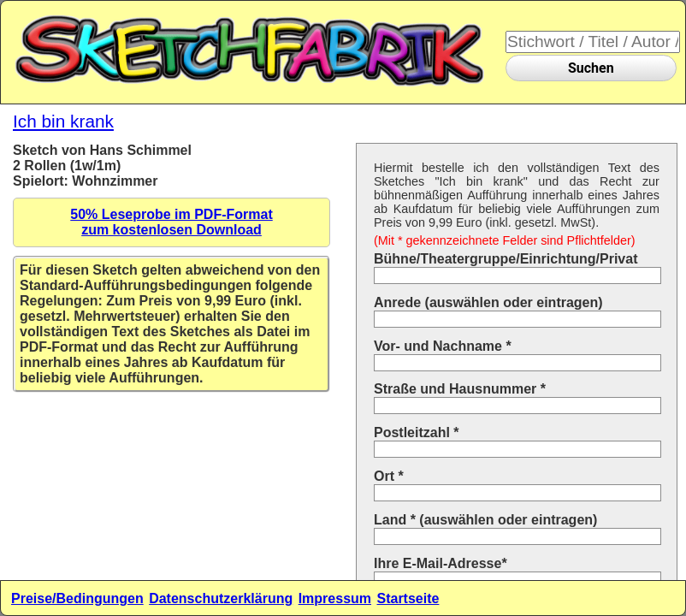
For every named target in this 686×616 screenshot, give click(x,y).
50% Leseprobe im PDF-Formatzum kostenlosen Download (171, 222)
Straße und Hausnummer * (460, 389)
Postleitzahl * (417, 432)
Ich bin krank (63, 121)
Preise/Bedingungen (77, 598)
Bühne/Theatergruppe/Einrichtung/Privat (506, 259)
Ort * (389, 476)
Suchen (591, 68)
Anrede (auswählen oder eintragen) (488, 302)
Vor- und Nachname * (443, 346)
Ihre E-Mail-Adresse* (441, 563)
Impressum (335, 598)
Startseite (408, 598)
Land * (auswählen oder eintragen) (485, 520)
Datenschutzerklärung (221, 598)
